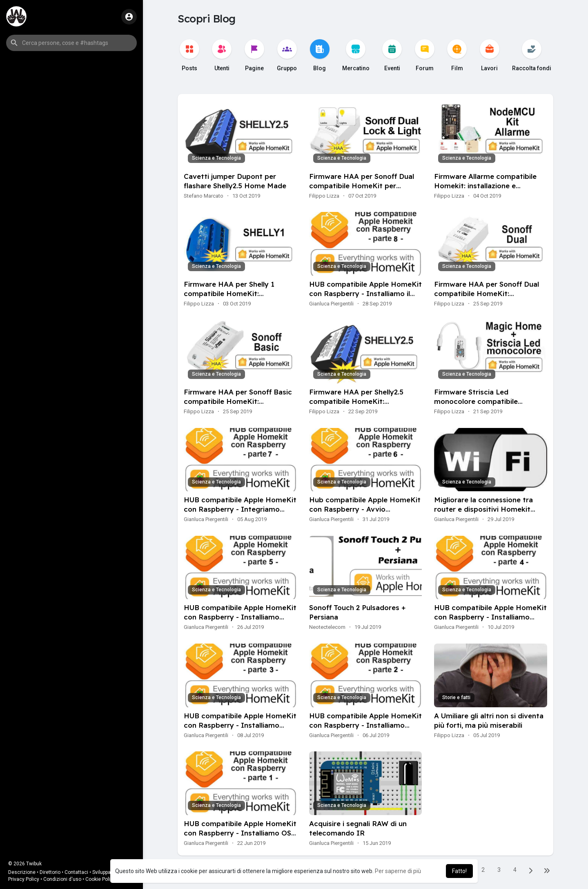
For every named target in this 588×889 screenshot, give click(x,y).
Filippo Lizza (324, 196)
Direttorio (50, 872)
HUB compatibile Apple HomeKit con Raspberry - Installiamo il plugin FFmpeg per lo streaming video (365, 298)
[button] (71, 43)
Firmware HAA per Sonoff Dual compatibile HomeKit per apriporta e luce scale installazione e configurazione (362, 190)
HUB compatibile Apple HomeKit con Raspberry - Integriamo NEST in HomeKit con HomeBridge (240, 514)
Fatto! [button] (459, 871)
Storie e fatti (456, 697)
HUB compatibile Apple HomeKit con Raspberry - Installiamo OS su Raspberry (240, 833)
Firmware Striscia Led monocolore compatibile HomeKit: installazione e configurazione (476, 406)
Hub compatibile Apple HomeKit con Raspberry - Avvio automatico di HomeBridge (365, 509)
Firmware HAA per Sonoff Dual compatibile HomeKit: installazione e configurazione (487, 293)
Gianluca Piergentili (331, 304)
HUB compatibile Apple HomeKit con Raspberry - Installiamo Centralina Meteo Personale (490, 617)
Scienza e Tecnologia (216, 158)
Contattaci (76, 872)
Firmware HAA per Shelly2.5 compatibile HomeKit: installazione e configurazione (360, 401)
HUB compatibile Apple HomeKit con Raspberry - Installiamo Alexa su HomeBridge (240, 725)
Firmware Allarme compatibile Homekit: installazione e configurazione (485, 186)
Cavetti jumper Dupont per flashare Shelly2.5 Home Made (235, 181)
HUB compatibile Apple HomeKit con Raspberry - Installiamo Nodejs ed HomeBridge (365, 725)
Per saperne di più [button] (398, 871)
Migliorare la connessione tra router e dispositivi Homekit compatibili (483, 509)
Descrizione (22, 872)
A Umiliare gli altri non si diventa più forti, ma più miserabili (489, 720)
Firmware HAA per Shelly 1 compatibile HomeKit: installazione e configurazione (234, 293)
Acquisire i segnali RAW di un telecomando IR (358, 828)
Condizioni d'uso (62, 879)
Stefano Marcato (204, 196)
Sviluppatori (105, 872)
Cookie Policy (100, 879)
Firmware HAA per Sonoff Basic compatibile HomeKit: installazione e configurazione (238, 401)
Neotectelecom (327, 627)
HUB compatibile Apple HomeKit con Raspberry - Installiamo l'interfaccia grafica (240, 617)
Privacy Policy (24, 879)
